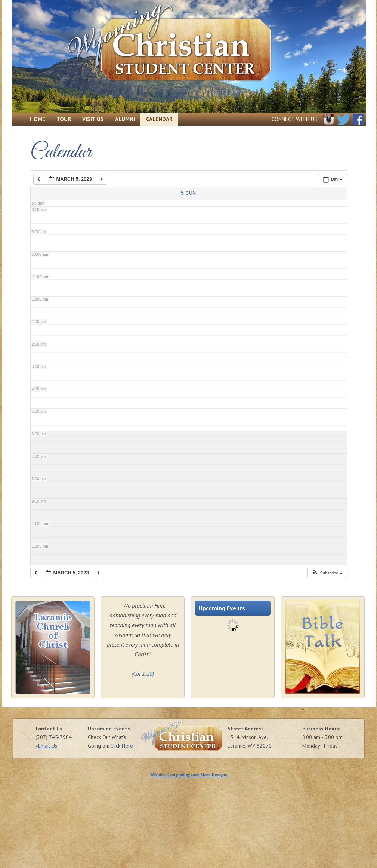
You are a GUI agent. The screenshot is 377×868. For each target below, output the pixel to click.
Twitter (344, 119)
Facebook (358, 119)
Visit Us (93, 119)
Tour (64, 119)
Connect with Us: (295, 119)
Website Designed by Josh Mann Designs (189, 775)
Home (38, 119)
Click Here (122, 746)
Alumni (125, 119)
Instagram (329, 119)
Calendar (159, 119)
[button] (327, 573)
